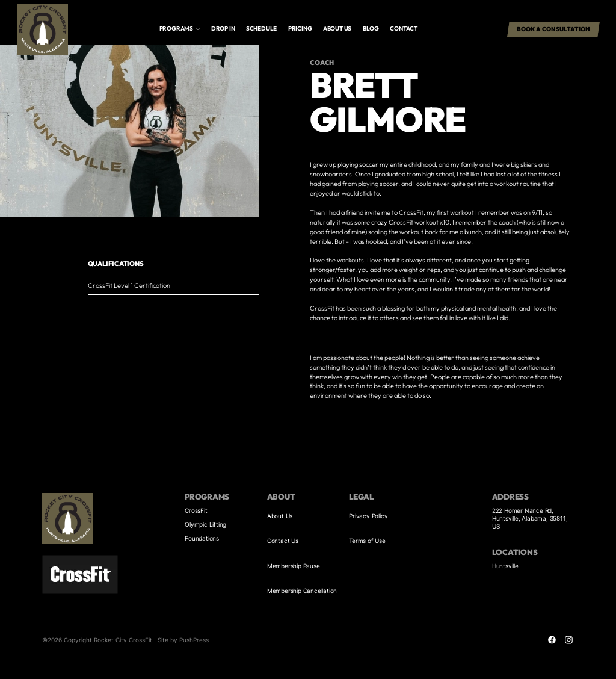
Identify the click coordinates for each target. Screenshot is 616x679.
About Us (280, 516)
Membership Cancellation (302, 591)
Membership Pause (294, 566)
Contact (404, 29)
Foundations (202, 538)
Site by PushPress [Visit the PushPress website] (183, 640)
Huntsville (505, 566)
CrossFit (196, 510)
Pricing (300, 29)
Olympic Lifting (205, 524)
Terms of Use (367, 541)
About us (337, 29)
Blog (371, 29)
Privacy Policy (368, 516)
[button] (180, 29)
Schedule (261, 29)
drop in (223, 29)
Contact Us (283, 541)
